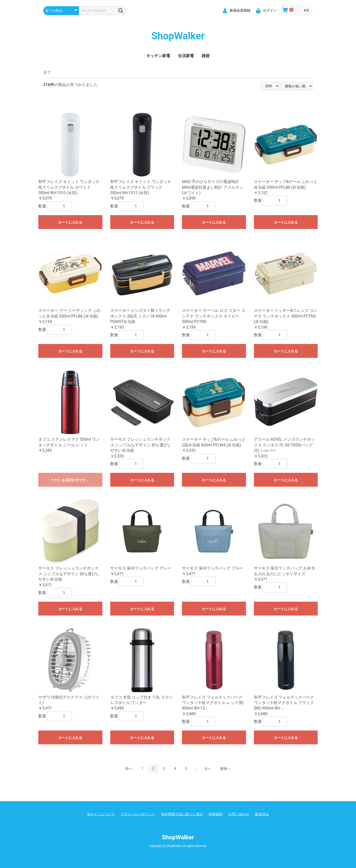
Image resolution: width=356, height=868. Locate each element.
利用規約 (216, 814)
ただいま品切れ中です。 (70, 480)
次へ (208, 769)
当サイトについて (101, 814)
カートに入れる (70, 222)
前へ (129, 769)
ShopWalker (178, 36)
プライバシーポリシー (138, 814)
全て (47, 72)
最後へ (225, 769)
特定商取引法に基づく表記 (182, 814)
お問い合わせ (239, 814)
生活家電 (186, 56)
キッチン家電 (158, 56)
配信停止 (262, 814)
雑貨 (206, 56)
